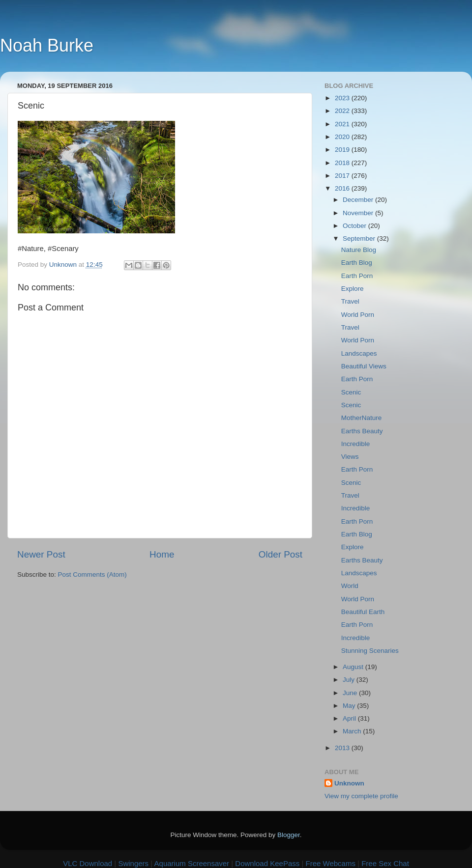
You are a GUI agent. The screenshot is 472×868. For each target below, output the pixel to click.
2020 (343, 137)
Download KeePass (267, 863)
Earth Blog (357, 263)
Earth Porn (357, 276)
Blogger (289, 835)
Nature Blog (359, 250)
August (354, 667)
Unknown (349, 783)
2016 (343, 188)
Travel (350, 301)
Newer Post (41, 554)
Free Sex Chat (385, 863)
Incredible (356, 444)
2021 (343, 124)
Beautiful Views (364, 366)
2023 (343, 98)
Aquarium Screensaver (192, 863)
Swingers (133, 863)
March (353, 731)
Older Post (280, 554)
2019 (343, 150)
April (350, 718)
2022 (343, 111)
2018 (343, 163)
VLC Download (88, 863)
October (355, 226)
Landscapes (359, 353)
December (359, 200)
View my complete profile (361, 796)
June (351, 693)
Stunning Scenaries (370, 651)
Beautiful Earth (363, 612)
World (350, 586)
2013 (343, 748)
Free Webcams (331, 863)
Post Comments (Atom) (92, 574)
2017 (343, 176)
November (359, 213)
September (360, 238)
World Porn (358, 315)
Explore (353, 289)
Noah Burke (47, 45)
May (350, 706)
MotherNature (362, 418)
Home (162, 554)
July (350, 680)
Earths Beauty (362, 431)
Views (350, 457)
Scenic (351, 392)
